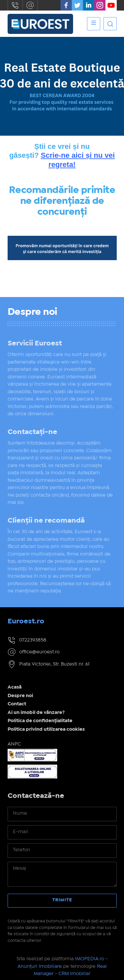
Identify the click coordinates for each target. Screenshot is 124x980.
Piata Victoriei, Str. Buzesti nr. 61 (54, 664)
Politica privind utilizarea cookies (46, 729)
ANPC (14, 744)
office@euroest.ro (30, 5)
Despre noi (20, 696)
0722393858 (15, 5)
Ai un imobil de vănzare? (36, 713)
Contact (17, 704)
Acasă (15, 687)
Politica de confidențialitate (40, 721)
